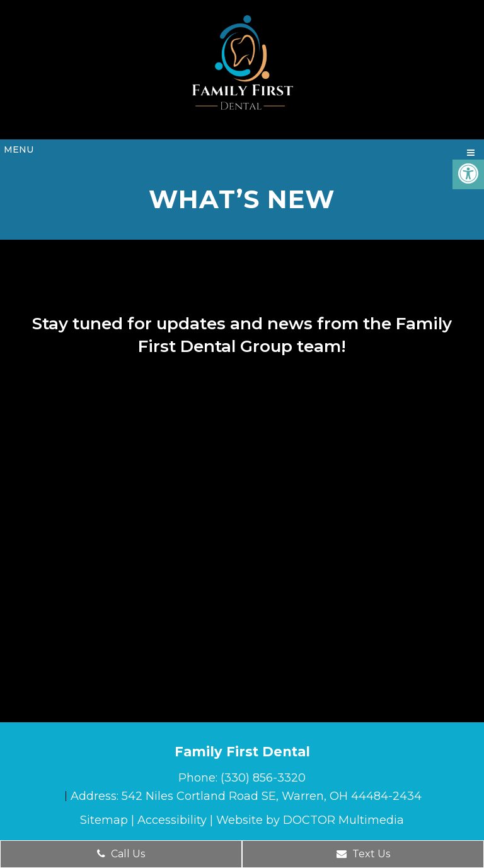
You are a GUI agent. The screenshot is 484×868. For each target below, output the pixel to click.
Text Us (363, 854)
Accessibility (172, 820)
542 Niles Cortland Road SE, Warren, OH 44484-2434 (272, 796)
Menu (19, 150)
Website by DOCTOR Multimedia (310, 820)
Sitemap (104, 820)
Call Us (121, 854)
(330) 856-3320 (263, 778)
